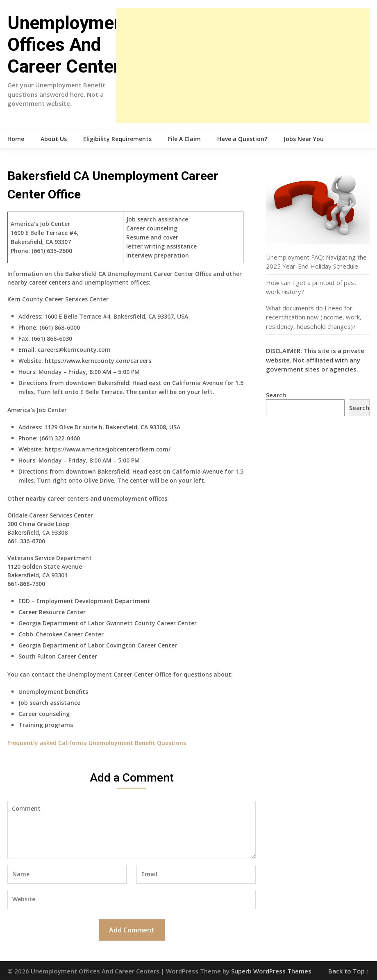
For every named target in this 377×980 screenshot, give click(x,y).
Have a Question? (242, 139)
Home (16, 139)
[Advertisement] (243, 66)
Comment (132, 830)
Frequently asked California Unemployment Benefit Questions (97, 743)
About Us (54, 139)
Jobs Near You (304, 139)
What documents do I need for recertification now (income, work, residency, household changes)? (314, 317)
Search (276, 395)
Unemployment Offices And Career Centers (69, 45)
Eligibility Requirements (117, 139)
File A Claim (184, 139)
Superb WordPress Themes (271, 971)
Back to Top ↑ (349, 971)
